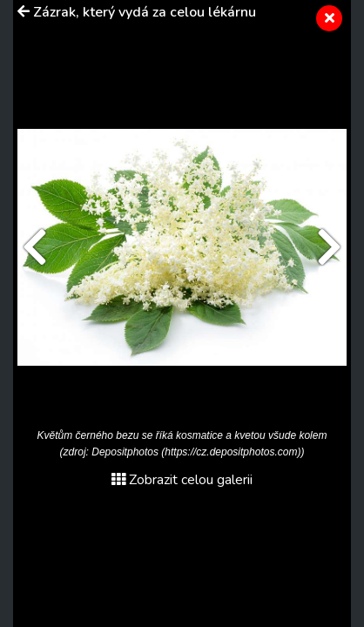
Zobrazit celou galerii (182, 480)
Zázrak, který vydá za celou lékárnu (145, 12)
